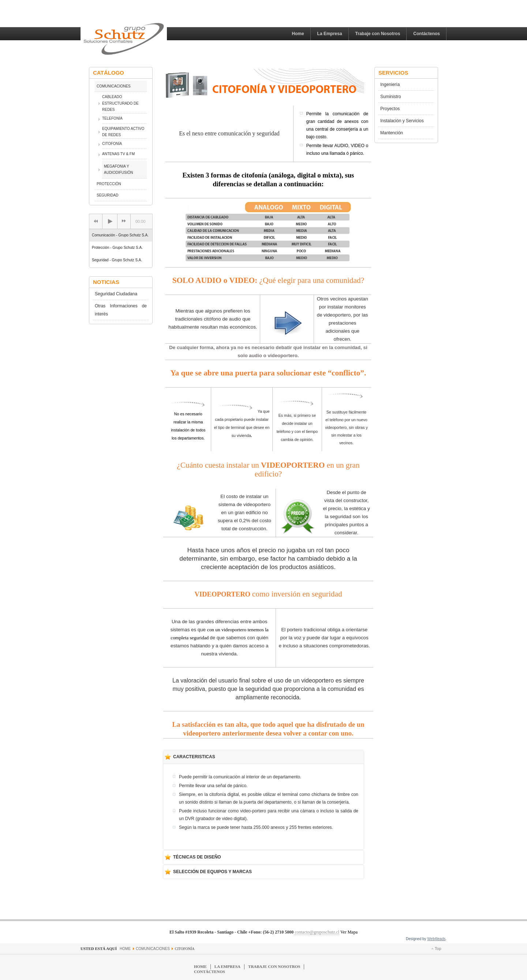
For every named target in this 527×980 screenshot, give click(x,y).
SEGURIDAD (107, 195)
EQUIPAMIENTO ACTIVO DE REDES (123, 132)
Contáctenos (427, 34)
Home (298, 34)
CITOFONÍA (112, 144)
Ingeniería (390, 85)
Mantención (392, 133)
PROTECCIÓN (109, 184)
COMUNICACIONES (114, 86)
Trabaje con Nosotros (378, 34)
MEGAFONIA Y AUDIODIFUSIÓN (118, 170)
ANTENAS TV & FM (118, 154)
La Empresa (330, 34)
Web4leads (436, 939)
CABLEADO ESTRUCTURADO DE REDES (120, 103)
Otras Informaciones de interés (121, 310)
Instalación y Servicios (402, 121)
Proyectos (390, 109)
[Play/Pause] (110, 221)
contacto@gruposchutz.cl (317, 932)
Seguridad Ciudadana (116, 294)
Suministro (391, 97)
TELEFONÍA (112, 118)
